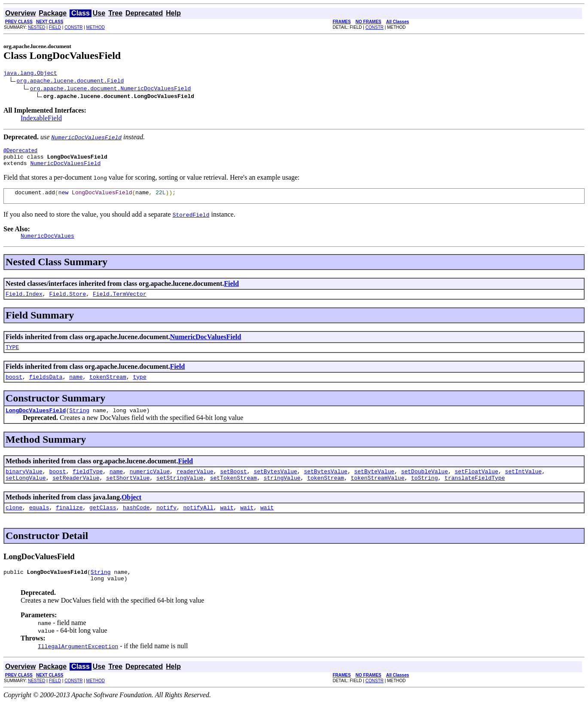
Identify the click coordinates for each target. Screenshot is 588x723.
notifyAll (198, 525)
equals (39, 525)
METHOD (96, 27)
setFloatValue (476, 487)
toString (424, 494)
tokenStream (108, 389)
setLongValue (26, 494)
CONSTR (73, 27)
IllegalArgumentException (78, 667)
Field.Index (24, 304)
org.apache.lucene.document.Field (70, 82)
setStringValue (180, 494)
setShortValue (128, 494)
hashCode (136, 525)
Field (232, 293)
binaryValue (24, 487)
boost (14, 389)
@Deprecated (20, 153)
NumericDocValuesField (65, 168)
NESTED (37, 27)
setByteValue (374, 487)
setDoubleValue (425, 487)
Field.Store (67, 304)
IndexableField (41, 119)
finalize (69, 525)
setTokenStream (233, 494)
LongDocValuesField (36, 424)
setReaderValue (76, 494)
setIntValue (523, 487)
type (139, 389)
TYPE (12, 358)
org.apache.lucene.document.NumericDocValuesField (110, 89)
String (79, 424)
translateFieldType (475, 494)
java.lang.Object (30, 74)
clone (14, 525)
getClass (103, 525)
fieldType (88, 487)
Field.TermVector (120, 304)
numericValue (150, 487)
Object (131, 514)
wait (227, 525)
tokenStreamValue (378, 494)
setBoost (233, 487)
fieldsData (46, 389)
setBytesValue (275, 487)
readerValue (195, 487)
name (76, 389)
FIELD (55, 27)
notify (166, 525)
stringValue (282, 494)
